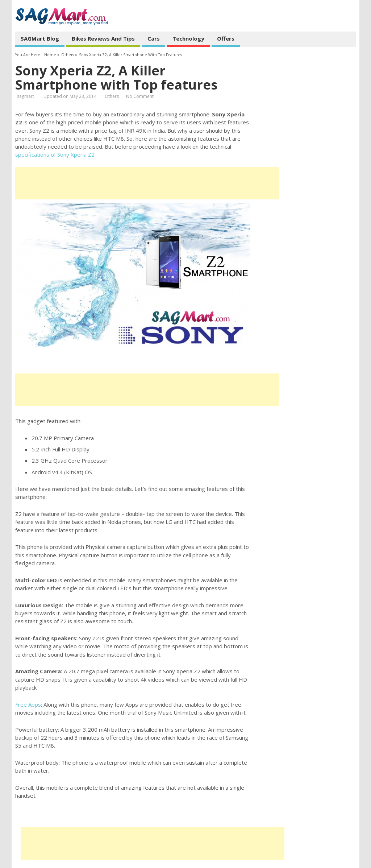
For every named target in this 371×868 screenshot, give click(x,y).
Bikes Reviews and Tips (103, 38)
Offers (226, 38)
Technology (188, 38)
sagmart (26, 96)
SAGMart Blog (40, 38)
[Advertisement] (147, 183)
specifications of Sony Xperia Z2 (55, 154)
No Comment (140, 96)
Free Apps (28, 704)
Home (50, 55)
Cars (154, 38)
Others (68, 55)
